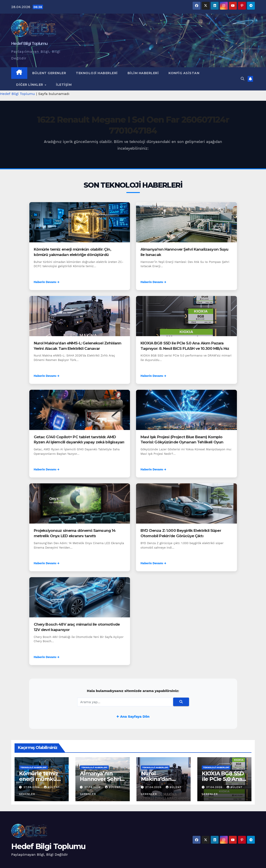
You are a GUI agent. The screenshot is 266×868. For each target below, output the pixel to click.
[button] (243, 79)
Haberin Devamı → (47, 282)
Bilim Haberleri (143, 73)
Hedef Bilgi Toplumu (29, 44)
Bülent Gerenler (49, 73)
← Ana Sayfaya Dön (133, 716)
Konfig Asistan (184, 73)
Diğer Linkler (30, 85)
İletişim (64, 85)
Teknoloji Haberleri (97, 73)
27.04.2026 (32, 787)
